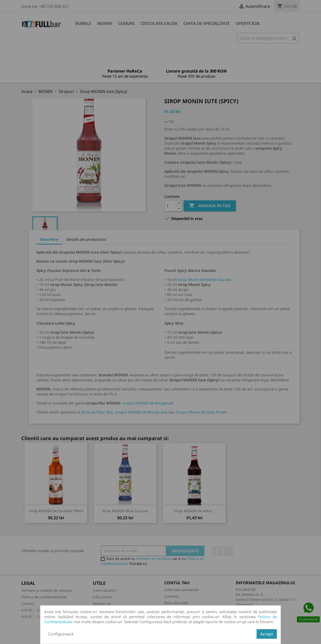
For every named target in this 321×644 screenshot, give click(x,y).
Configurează (61, 634)
